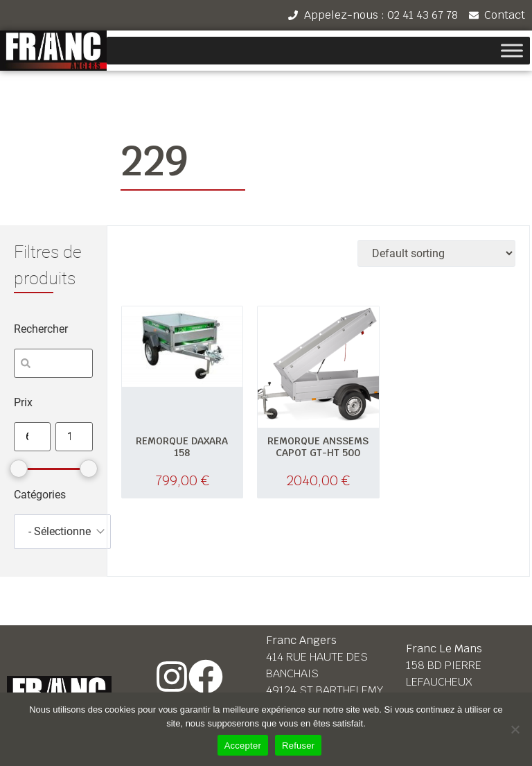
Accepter (243, 746)
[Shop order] (436, 253)
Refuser (298, 746)
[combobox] (62, 532)
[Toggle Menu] (512, 51)
